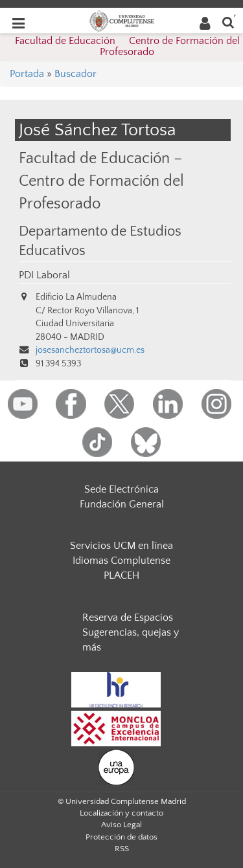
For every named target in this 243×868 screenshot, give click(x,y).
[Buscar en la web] (228, 22)
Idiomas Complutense (121, 561)
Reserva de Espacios (128, 618)
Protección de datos (121, 837)
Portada (27, 74)
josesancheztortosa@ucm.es (90, 350)
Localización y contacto (121, 813)
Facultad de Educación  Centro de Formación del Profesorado (127, 47)
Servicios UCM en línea (121, 546)
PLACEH (121, 575)
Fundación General (122, 504)
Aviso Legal (121, 825)
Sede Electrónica (121, 489)
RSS (122, 849)
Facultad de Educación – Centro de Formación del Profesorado (101, 181)
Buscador (75, 74)
